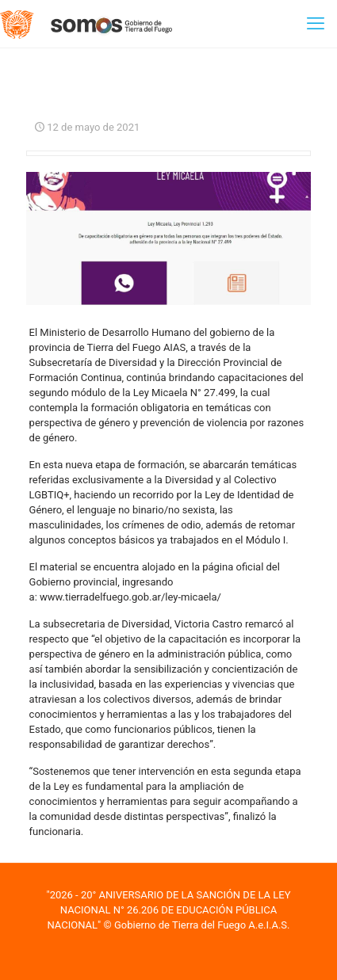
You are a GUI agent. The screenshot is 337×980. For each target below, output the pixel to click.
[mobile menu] (316, 24)
